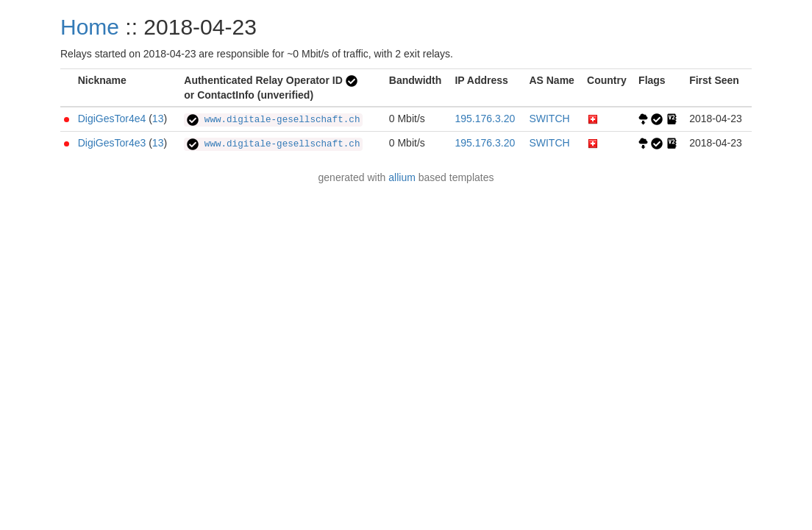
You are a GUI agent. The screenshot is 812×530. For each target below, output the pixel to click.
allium (402, 177)
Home (90, 27)
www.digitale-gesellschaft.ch (273, 120)
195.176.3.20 (485, 119)
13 (158, 119)
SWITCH (549, 119)
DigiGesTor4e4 (112, 119)
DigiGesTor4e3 (112, 143)
